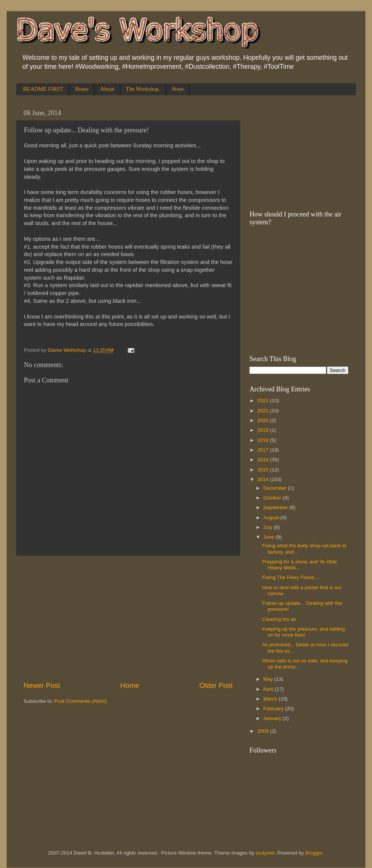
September (276, 507)
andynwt (265, 853)
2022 (264, 401)
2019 (264, 430)
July (269, 527)
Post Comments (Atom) (81, 701)
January (273, 718)
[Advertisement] (128, 618)
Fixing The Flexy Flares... (290, 577)
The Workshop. (143, 89)
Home (82, 89)
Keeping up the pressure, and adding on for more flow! (303, 632)
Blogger (314, 853)
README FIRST (43, 89)
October (273, 498)
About (107, 89)
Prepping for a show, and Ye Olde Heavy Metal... (300, 565)
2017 (264, 450)
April (269, 689)
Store (178, 89)
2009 (264, 731)
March (271, 699)
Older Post (216, 685)
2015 (264, 470)
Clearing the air (279, 619)
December (276, 488)
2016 (264, 460)
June (269, 537)
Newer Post (42, 685)
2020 (264, 420)
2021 (264, 411)
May (269, 679)
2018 (264, 440)
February (274, 709)
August (272, 518)
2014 (264, 479)
